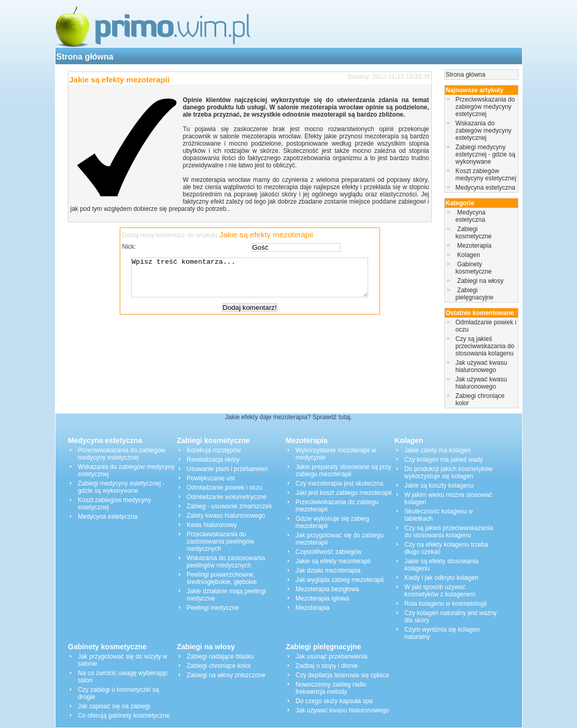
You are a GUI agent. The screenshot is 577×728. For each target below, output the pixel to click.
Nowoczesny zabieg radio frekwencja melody (331, 688)
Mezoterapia (475, 246)
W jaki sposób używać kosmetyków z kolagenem (440, 591)
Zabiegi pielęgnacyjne (476, 294)
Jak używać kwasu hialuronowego (481, 366)
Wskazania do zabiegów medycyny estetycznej (484, 131)
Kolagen (469, 255)
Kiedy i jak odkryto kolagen (441, 578)
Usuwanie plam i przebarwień (227, 469)
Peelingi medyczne (213, 608)
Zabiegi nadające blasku (220, 656)
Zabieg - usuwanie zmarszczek (229, 506)
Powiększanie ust (211, 478)
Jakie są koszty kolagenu (439, 486)
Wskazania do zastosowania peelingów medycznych (226, 562)
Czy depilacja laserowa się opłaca (342, 675)
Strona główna (85, 57)
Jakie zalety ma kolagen (438, 450)
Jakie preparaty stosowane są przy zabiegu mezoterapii (343, 470)
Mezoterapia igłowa (322, 598)
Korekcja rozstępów (214, 450)
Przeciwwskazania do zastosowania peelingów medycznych (220, 541)
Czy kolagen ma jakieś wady (444, 460)
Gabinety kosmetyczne (475, 268)
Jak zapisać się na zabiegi (114, 706)
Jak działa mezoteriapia (328, 570)
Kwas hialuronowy (212, 525)
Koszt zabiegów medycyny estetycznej (486, 175)
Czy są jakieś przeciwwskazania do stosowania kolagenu (485, 346)
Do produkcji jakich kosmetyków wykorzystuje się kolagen (448, 473)
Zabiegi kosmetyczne (475, 233)
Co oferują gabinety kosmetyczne (124, 716)
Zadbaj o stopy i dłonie (327, 666)
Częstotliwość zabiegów (328, 552)
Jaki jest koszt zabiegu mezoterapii (343, 493)
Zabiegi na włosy (481, 281)
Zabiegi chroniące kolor (219, 666)
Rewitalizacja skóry (213, 460)
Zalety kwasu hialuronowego (226, 516)
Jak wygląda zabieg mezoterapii (340, 580)
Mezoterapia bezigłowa (327, 589)
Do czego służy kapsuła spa (334, 701)
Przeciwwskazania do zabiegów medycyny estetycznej (485, 107)
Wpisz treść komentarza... (255, 281)
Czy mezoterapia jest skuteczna (339, 483)
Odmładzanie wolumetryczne (227, 497)
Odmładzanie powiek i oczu (224, 488)
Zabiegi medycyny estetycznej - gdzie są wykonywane (485, 154)
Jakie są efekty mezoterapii (119, 80)
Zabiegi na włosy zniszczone (226, 675)
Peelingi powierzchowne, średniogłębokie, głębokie (222, 578)
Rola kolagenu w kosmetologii (446, 604)
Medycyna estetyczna (485, 188)
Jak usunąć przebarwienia (332, 656)
